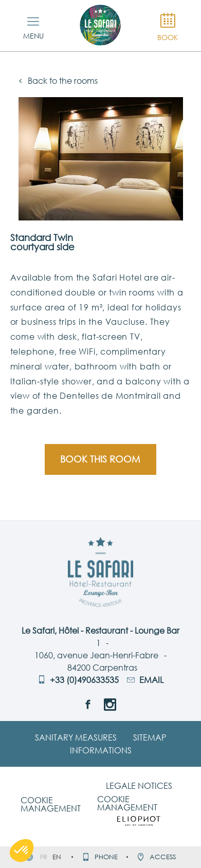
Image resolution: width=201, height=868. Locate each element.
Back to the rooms (58, 81)
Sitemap (150, 737)
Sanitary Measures (76, 737)
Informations (101, 750)
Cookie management (51, 804)
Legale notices (139, 786)
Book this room (100, 459)
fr (45, 857)
